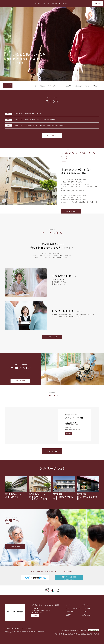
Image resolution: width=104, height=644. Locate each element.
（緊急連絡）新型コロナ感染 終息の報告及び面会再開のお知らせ (34, 125)
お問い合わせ (96, 86)
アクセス (87, 86)
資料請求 (98, 4)
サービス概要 (67, 86)
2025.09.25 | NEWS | (52, 3)
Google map (68, 434)
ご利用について (78, 86)
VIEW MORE (52, 135)
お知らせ (42, 86)
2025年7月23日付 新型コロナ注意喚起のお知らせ (30, 120)
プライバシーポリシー (12, 629)
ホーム (35, 86)
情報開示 (29, 629)
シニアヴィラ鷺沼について (54, 86)
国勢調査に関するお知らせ (23, 114)
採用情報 (69, 615)
